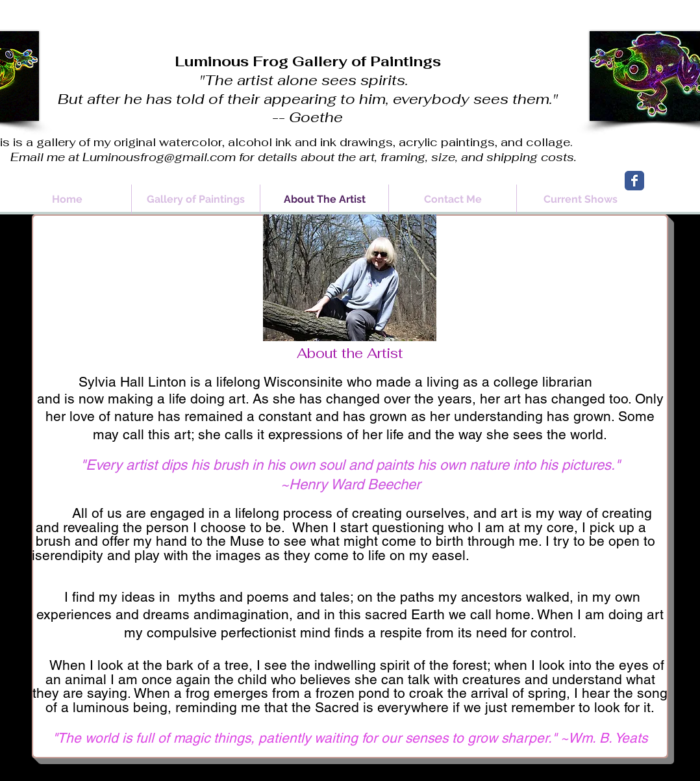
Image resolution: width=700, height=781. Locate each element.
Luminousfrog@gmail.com (159, 157)
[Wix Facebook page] (634, 181)
